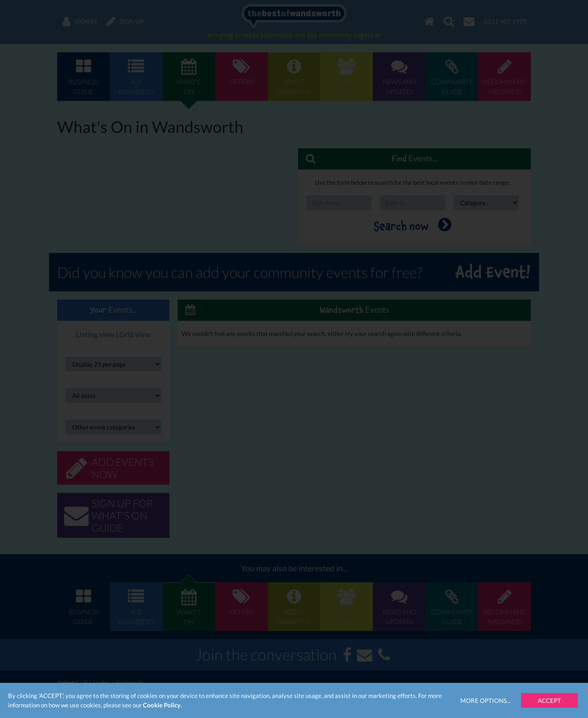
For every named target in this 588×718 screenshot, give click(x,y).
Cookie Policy (162, 705)
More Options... (485, 700)
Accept (549, 700)
